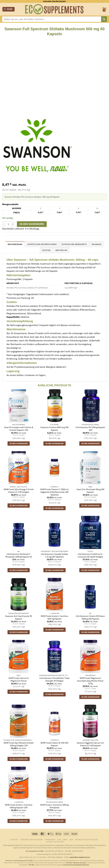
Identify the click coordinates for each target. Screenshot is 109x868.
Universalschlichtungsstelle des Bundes (76, 865)
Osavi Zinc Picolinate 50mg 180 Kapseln (90, 491)
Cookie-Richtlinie (55, 842)
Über (65, 839)
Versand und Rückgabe (32, 839)
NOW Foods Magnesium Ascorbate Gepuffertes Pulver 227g (90, 681)
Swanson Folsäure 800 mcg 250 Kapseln (54, 429)
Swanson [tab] (96, 244)
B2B (71, 839)
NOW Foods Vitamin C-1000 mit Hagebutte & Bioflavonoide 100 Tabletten (54, 492)
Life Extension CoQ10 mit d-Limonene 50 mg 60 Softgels (90, 555)
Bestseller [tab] (61, 250)
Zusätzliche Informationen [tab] (42, 244)
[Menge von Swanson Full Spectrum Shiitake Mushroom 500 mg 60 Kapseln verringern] (4, 224)
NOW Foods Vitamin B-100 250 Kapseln (54, 744)
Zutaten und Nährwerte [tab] (74, 244)
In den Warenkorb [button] (19, 443)
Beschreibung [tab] (15, 244)
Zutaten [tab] (46, 250)
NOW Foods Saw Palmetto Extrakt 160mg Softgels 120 (19, 744)
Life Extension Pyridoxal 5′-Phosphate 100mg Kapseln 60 (19, 555)
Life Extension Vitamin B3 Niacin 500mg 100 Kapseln (90, 617)
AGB (59, 839)
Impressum (50, 839)
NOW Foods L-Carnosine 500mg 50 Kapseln (54, 806)
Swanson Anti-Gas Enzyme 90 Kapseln (19, 617)
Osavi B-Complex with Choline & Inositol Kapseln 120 (19, 429)
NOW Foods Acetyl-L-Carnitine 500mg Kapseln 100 (19, 806)
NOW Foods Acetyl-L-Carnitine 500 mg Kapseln (54, 617)
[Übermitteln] (104, 19)
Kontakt (14, 839)
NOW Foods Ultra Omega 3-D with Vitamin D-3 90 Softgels (19, 491)
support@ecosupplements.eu (80, 857)
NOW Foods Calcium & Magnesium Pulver (19, 679)
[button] (9, 9)
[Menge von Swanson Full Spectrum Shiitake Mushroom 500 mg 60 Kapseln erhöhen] (13, 224)
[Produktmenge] (8, 224)
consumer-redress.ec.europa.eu (76, 863)
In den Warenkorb (32, 224)
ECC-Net (32, 865)
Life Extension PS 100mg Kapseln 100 (90, 429)
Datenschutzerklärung (86, 839)
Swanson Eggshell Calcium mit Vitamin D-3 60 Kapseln (90, 744)
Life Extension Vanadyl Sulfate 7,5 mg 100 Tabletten (54, 555)
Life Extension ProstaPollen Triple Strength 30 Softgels (54, 679)
